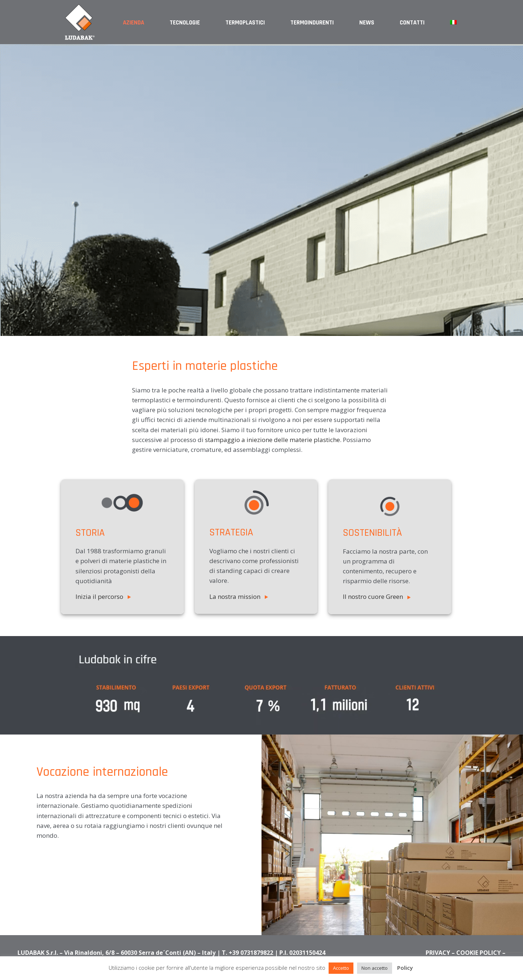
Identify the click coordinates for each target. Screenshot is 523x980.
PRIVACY (438, 953)
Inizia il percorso (103, 596)
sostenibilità (372, 533)
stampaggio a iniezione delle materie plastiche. (273, 440)
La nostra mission (239, 596)
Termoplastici (245, 23)
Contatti (412, 23)
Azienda (133, 23)
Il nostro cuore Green (377, 596)
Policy (405, 968)
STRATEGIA (231, 532)
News (367, 23)
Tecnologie (185, 23)
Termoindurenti (312, 23)
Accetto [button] (341, 968)
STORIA (90, 533)
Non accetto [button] (375, 968)
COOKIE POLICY (479, 953)
